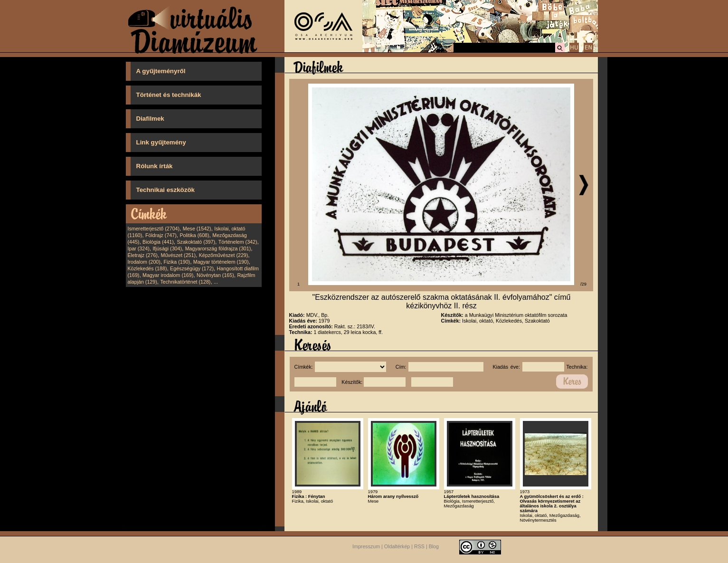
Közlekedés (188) (147, 268)
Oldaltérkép (397, 546)
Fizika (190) (177, 262)
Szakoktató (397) (196, 242)
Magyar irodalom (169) (168, 275)
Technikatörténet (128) (185, 282)
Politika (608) (194, 235)
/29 (583, 284)
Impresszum (366, 546)
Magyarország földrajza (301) (218, 248)
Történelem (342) (238, 242)
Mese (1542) (197, 229)
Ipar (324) (139, 248)
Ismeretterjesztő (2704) (154, 229)
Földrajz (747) (161, 235)
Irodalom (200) (144, 262)
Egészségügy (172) (192, 268)
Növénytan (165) (215, 275)
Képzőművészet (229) (224, 255)
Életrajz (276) (143, 255)
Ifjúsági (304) (167, 248)
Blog (434, 546)
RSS (419, 546)
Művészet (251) (178, 255)
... (216, 282)
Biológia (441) (158, 242)
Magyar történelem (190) (221, 262)
